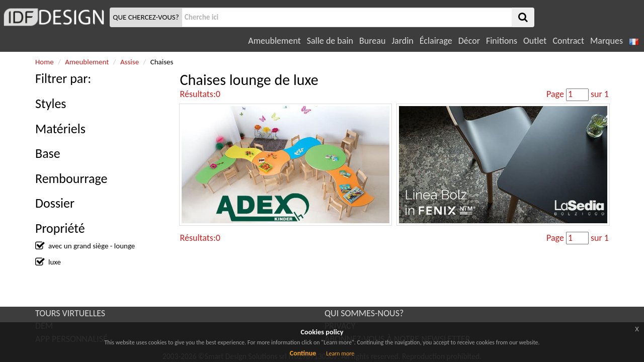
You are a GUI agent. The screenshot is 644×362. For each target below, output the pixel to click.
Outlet (535, 41)
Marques (607, 41)
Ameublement (274, 41)
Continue (303, 353)
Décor (469, 41)
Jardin (402, 41)
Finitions (502, 41)
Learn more (340, 353)
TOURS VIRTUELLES (70, 313)
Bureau (372, 41)
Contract (568, 41)
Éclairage (436, 41)
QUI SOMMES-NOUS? (364, 313)
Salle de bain (330, 41)
